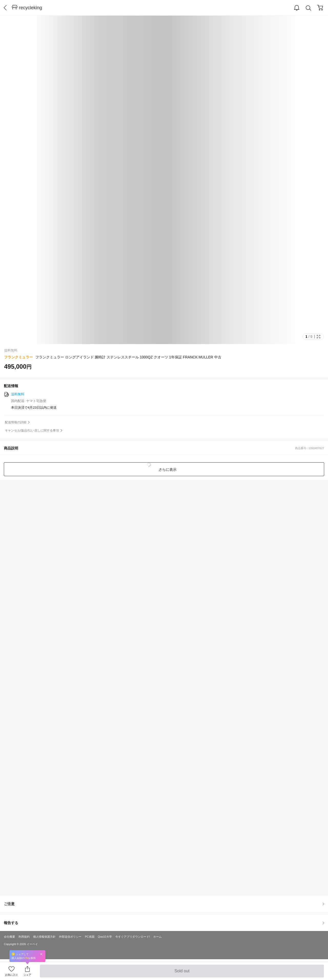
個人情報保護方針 (44, 937)
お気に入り (12, 975)
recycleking (30, 8)
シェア (27, 975)
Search (309, 8)
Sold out (182, 973)
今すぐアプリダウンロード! (133, 937)
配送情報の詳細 (16, 422)
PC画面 (90, 937)
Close (41, 954)
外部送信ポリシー (70, 937)
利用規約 (24, 937)
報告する (164, 923)
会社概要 (9, 937)
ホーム (157, 937)
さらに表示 (167, 469)
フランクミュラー (18, 357)
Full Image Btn (319, 337)
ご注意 (164, 904)
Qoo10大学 (105, 937)
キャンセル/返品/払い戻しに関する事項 (32, 430)
